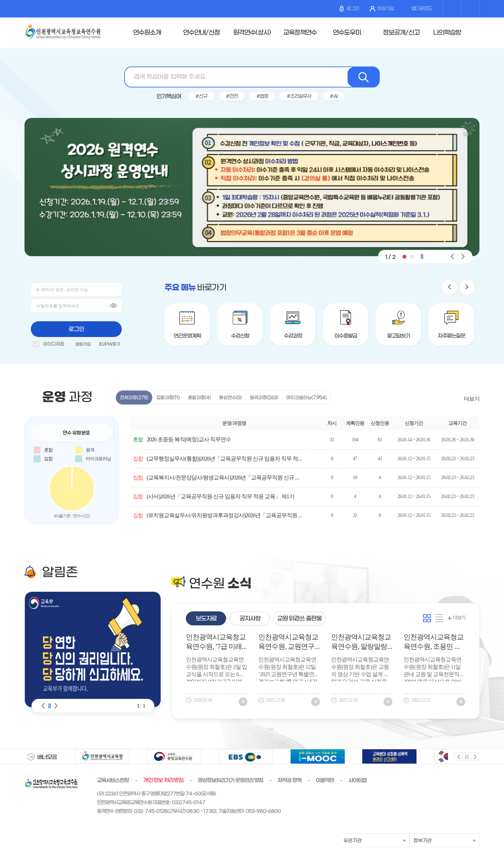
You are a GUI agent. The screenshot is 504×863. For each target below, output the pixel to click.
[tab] (206, 618)
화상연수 (230, 398)
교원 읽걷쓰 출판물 (299, 619)
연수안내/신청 (201, 33)
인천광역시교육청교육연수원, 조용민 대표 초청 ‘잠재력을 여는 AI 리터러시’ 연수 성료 (433, 643)
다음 (475, 756)
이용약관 (325, 780)
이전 (458, 756)
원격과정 (264, 398)
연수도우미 (347, 33)
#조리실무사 (299, 96)
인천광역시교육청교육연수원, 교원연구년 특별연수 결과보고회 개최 (288, 643)
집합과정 (168, 398)
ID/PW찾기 (110, 344)
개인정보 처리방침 (163, 780)
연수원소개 (147, 33)
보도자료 (206, 619)
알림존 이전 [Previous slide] (43, 706)
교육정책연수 (300, 33)
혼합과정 (199, 398)
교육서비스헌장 (113, 780)
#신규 (201, 96)
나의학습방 (447, 33)
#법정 (262, 96)
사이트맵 (357, 780)
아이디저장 (48, 345)
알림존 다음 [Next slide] (56, 706)
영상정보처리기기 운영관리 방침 (231, 780)
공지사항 (250, 619)
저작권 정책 (289, 780)
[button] (404, 257)
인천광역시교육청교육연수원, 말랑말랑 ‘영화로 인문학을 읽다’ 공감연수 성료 (361, 643)
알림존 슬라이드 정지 (50, 706)
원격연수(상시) (252, 33)
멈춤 (466, 756)
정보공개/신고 (401, 33)
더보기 (472, 399)
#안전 (232, 96)
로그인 (349, 9)
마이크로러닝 (306, 398)
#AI (334, 96)
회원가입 (382, 9)
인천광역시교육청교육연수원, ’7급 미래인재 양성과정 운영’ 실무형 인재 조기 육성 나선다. (216, 643)
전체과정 (134, 398)
